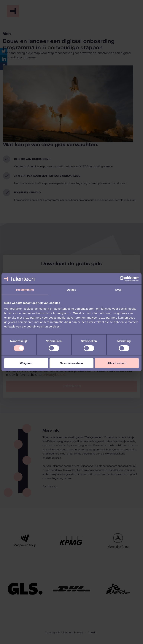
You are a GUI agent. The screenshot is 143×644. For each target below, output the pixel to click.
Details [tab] (71, 289)
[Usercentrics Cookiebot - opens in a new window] (122, 279)
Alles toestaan (117, 363)
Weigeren (26, 363)
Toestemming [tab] (25, 289)
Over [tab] (118, 289)
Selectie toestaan (72, 363)
